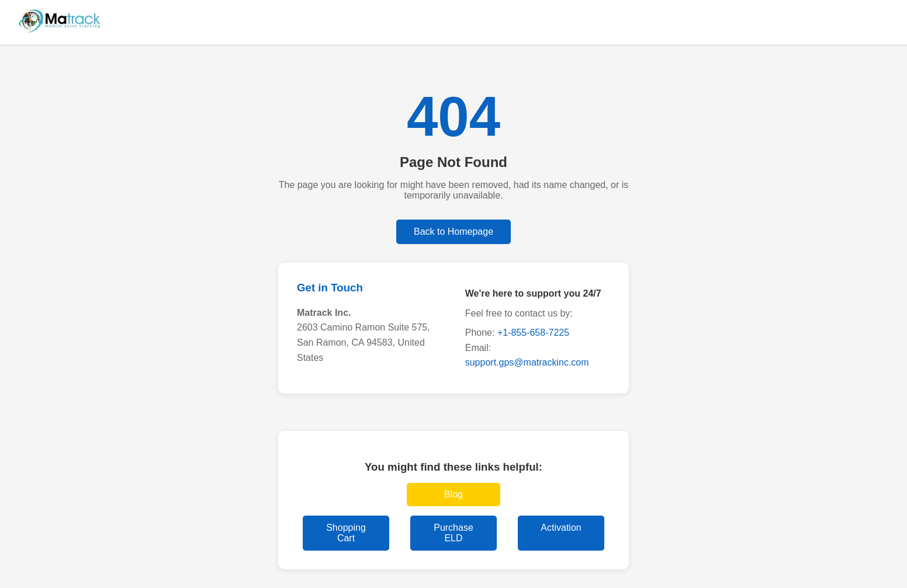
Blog (453, 494)
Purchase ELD (453, 533)
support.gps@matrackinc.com (527, 362)
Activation (561, 528)
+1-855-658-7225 (533, 333)
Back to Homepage (453, 232)
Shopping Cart (346, 533)
